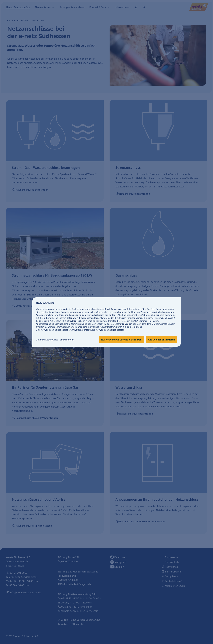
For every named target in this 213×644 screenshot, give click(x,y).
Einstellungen (69, 340)
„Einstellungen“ (168, 324)
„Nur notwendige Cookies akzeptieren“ (55, 330)
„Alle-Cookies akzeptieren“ (130, 315)
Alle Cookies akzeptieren (160, 340)
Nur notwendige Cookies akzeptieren (118, 340)
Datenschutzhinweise (48, 340)
